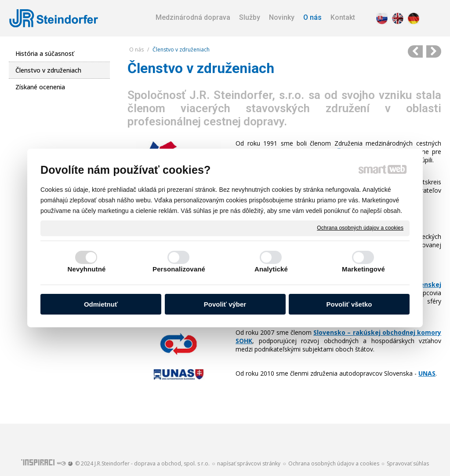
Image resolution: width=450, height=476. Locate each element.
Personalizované (179, 269)
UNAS (427, 373)
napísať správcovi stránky (249, 463)
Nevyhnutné (87, 269)
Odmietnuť (101, 304)
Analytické (271, 269)
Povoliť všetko (349, 304)
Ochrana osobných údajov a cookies (360, 228)
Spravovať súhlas (408, 463)
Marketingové (363, 269)
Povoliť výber (225, 304)
